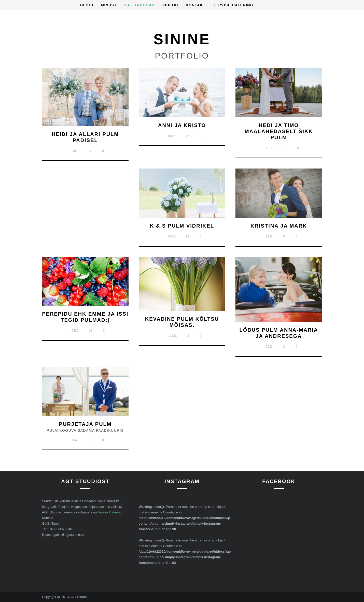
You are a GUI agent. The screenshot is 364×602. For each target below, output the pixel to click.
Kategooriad (139, 5)
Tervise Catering (233, 5)
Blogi (87, 5)
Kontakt (196, 5)
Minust (109, 5)
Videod (170, 5)
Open (319, 5)
